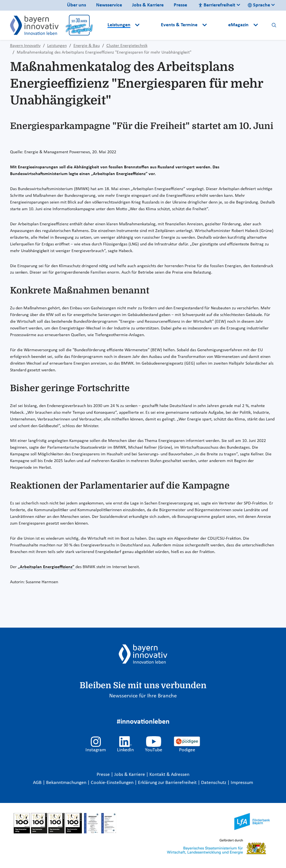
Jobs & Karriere (148, 5)
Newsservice (109, 5)
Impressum (242, 783)
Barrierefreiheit (217, 5)
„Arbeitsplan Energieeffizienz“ (47, 567)
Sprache (259, 5)
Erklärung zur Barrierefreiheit (168, 783)
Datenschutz (214, 783)
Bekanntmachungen (67, 783)
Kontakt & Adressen (169, 775)
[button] (151, 25)
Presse (180, 5)
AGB (38, 783)
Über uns (77, 5)
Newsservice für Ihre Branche (143, 696)
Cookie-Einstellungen (112, 783)
